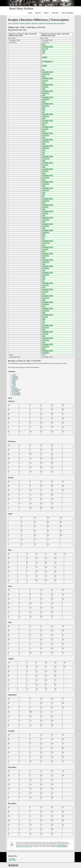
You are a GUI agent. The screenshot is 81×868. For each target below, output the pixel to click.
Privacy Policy (12, 860)
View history (61, 23)
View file (42, 23)
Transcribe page (51, 23)
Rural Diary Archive (21, 8)
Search (46, 13)
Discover (38, 13)
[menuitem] (30, 13)
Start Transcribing (67, 13)
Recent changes (25, 23)
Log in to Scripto (13, 23)
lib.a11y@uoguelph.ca (62, 846)
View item (35, 23)
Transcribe (55, 13)
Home (30, 13)
